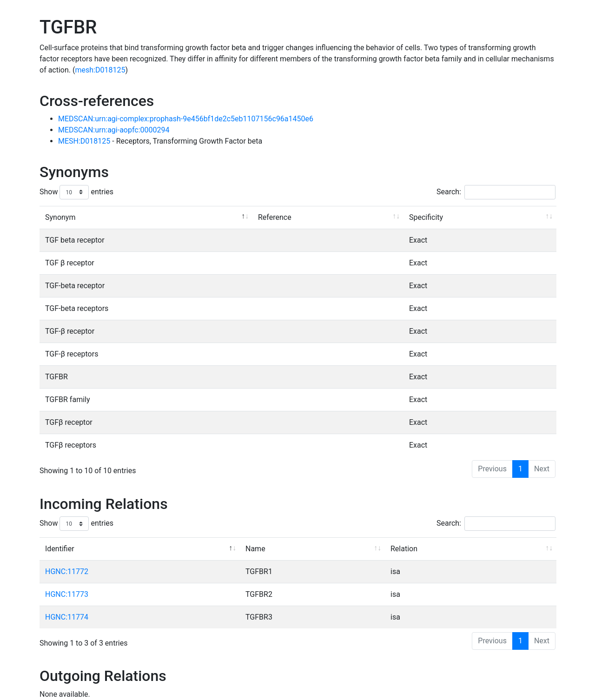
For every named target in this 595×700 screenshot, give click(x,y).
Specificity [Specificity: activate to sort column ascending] (426, 217)
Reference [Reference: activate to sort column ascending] (275, 217)
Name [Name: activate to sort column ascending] (255, 549)
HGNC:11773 (67, 594)
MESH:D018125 (85, 141)
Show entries (76, 192)
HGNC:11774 (67, 617)
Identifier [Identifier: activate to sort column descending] (60, 549)
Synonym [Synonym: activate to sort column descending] (60, 217)
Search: (496, 192)
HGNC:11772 (67, 571)
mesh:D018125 (100, 70)
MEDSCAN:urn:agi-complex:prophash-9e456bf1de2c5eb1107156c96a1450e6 (186, 119)
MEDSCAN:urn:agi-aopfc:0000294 (114, 130)
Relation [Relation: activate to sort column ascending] (404, 549)
